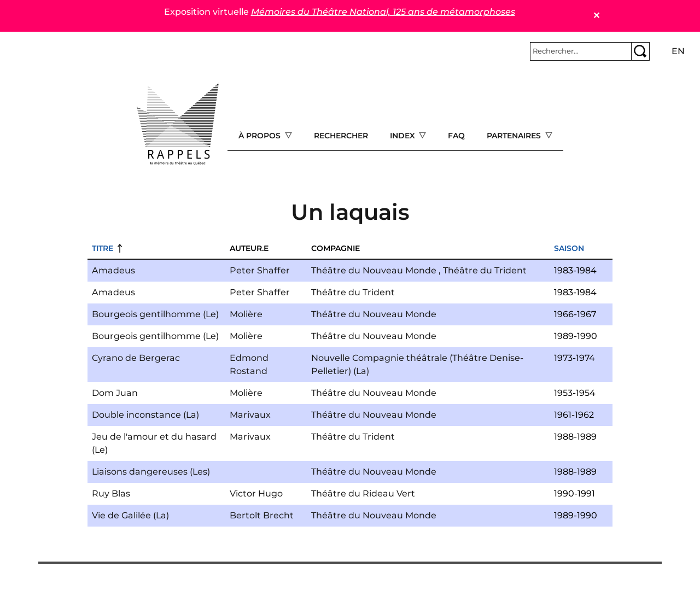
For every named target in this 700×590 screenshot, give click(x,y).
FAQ (456, 136)
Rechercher (341, 136)
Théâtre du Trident (485, 270)
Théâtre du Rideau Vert (363, 493)
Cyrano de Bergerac (136, 358)
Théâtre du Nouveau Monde (374, 270)
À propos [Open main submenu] (261, 136)
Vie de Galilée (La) (130, 515)
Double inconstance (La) (145, 415)
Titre (103, 248)
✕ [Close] (596, 16)
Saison (569, 248)
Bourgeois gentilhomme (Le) (155, 314)
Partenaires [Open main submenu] (515, 136)
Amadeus (113, 270)
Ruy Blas (111, 493)
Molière (246, 314)
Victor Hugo (256, 493)
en (678, 51)
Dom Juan (115, 393)
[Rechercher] (581, 51)
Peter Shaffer (260, 270)
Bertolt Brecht (262, 515)
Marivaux (250, 415)
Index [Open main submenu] (404, 136)
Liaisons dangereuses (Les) (151, 472)
